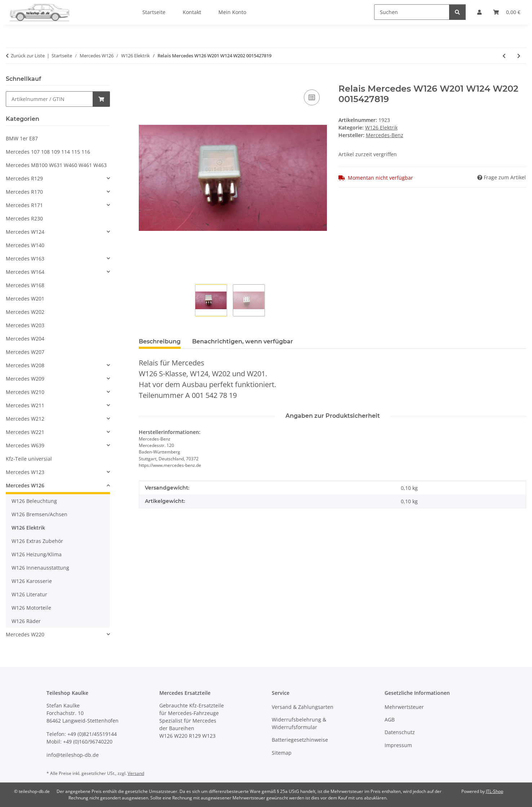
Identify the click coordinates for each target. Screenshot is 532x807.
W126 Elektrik (381, 128)
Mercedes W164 (25, 272)
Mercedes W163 (25, 258)
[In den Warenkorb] (145, 80)
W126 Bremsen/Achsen (39, 514)
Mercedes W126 (25, 485)
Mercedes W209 (25, 379)
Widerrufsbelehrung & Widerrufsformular (299, 723)
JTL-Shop (495, 791)
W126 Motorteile (31, 608)
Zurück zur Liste (28, 56)
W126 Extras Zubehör (37, 541)
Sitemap (282, 753)
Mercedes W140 (25, 245)
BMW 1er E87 (22, 138)
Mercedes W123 (25, 472)
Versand (136, 773)
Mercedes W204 (25, 339)
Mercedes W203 (25, 325)
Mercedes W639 (25, 445)
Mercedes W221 (25, 432)
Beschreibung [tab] (160, 341)
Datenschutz (400, 732)
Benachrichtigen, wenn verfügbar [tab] (243, 341)
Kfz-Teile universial (29, 459)
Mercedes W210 (25, 392)
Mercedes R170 (24, 192)
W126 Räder (26, 621)
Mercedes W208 (25, 365)
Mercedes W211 (25, 405)
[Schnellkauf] (49, 99)
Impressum (398, 745)
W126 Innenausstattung (40, 568)
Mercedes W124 (25, 232)
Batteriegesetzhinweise (300, 740)
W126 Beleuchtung (34, 501)
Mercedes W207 (25, 352)
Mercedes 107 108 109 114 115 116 (48, 152)
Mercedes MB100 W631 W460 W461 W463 (56, 165)
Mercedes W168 (25, 285)
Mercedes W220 (25, 634)
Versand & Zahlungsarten (303, 707)
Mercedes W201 (25, 299)
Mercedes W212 (25, 419)
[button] (58, 178)
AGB (390, 720)
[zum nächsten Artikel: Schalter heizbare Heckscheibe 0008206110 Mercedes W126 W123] (519, 56)
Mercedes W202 (25, 312)
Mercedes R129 (24, 178)
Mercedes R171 (24, 205)
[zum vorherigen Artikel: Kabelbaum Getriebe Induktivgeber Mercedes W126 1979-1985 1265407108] (504, 56)
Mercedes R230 (24, 218)
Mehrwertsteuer (404, 707)
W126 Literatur (29, 594)
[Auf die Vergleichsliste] (312, 97)
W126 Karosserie (32, 581)
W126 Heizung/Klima (37, 554)
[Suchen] (412, 12)
